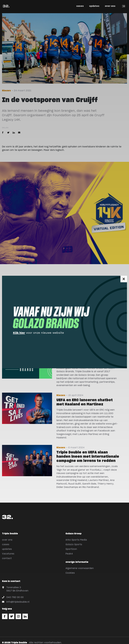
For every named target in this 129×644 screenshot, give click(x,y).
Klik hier (19, 333)
